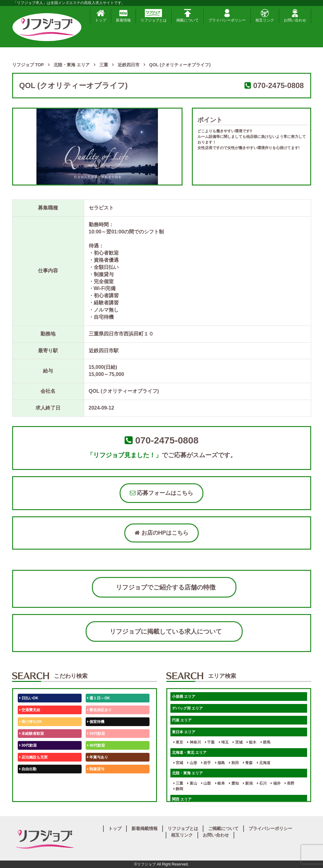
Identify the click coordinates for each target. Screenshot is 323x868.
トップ (101, 16)
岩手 (206, 763)
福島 (220, 763)
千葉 (210, 742)
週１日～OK (99, 698)
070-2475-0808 (279, 85)
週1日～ (95, 793)
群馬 (266, 742)
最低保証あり (100, 710)
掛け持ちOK (31, 722)
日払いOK (29, 698)
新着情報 (123, 16)
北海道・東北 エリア (189, 753)
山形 (192, 763)
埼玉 (224, 742)
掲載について (188, 16)
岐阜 (220, 783)
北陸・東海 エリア (187, 773)
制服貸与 (96, 769)
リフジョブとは (154, 16)
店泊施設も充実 (33, 757)
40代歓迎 (96, 745)
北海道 (264, 763)
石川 (262, 783)
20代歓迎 (96, 734)
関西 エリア (182, 799)
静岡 (178, 789)
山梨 (206, 783)
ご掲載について (223, 828)
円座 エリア (182, 720)
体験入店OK (31, 793)
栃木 (252, 742)
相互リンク (265, 16)
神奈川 (194, 742)
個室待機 (96, 722)
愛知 (234, 783)
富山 (192, 783)
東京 (178, 742)
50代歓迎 (28, 781)
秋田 (234, 763)
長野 (290, 783)
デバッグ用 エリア (187, 708)
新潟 (248, 783)
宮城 (178, 763)
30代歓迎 (28, 745)
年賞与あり (98, 757)
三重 (178, 783)
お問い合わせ (295, 16)
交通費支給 (30, 710)
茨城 (237, 742)
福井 (275, 783)
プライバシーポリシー (227, 16)
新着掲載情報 (145, 828)
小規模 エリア (184, 697)
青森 (248, 763)
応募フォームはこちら (161, 493)
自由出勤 (28, 769)
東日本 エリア (184, 732)
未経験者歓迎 (32, 734)
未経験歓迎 (98, 781)
